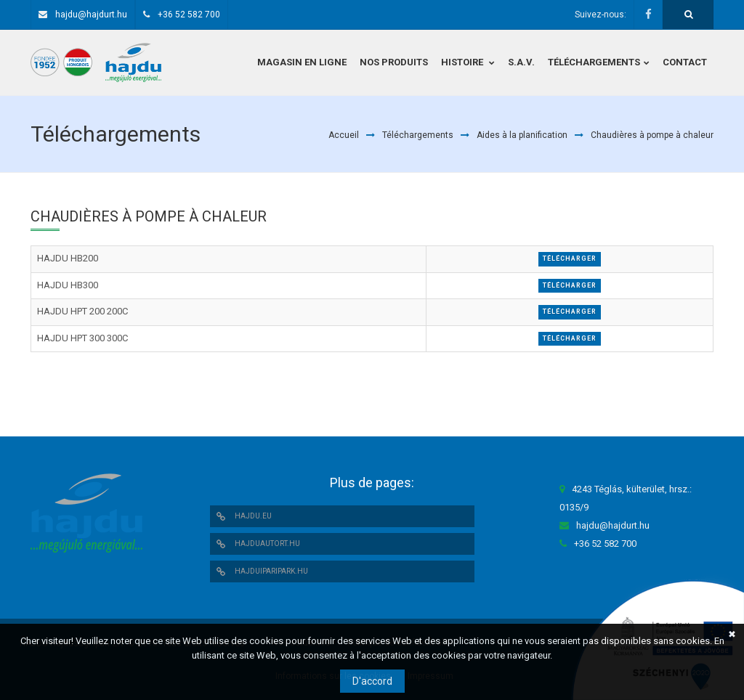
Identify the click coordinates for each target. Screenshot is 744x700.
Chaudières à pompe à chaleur (652, 135)
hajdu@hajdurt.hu (91, 15)
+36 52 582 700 (189, 15)
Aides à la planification (522, 135)
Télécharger (570, 259)
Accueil (344, 135)
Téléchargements (418, 135)
